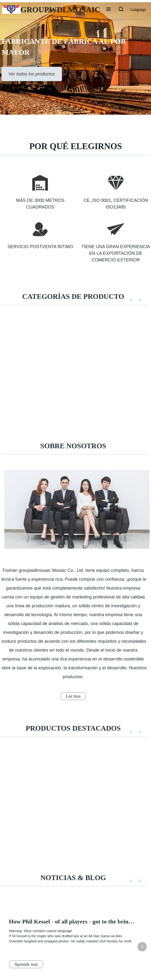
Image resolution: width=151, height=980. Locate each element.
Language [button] (138, 9)
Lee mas (69, 696)
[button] (109, 10)
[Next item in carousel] (142, 973)
